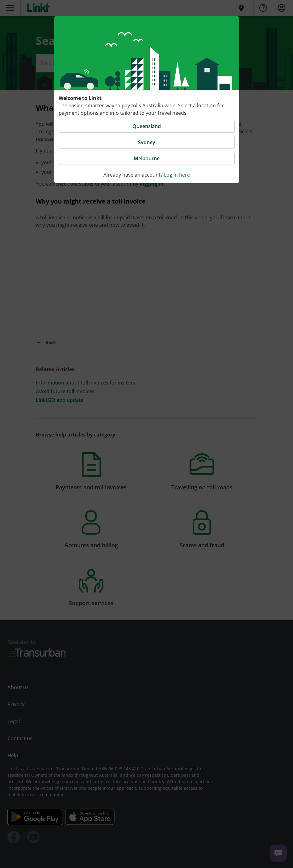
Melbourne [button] (147, 158)
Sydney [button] (147, 142)
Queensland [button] (147, 126)
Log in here (177, 175)
